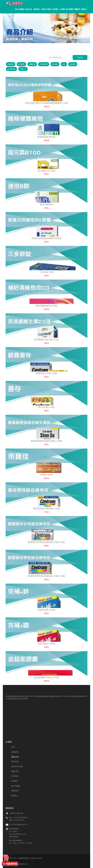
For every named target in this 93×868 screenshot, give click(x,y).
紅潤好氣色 (44, 64)
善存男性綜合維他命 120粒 (47, 509)
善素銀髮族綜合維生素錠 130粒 (47, 441)
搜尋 (80, 57)
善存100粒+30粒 (46, 407)
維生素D (73, 64)
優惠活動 (15, 771)
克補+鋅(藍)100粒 (46, 610)
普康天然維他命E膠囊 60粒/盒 (47, 238)
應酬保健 (32, 64)
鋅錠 (64, 64)
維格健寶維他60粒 (46, 137)
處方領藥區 (70, 9)
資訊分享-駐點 (46, 9)
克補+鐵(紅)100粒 (46, 644)
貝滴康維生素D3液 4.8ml (46, 340)
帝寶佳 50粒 (46, 475)
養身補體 (21, 64)
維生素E (55, 64)
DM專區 (62, 9)
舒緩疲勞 (11, 64)
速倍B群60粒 (46, 204)
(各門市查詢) (14, 837)
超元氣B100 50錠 (47, 171)
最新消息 (37, 9)
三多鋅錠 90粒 (46, 272)
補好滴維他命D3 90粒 (46, 306)
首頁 (16, 9)
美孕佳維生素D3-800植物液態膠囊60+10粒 (46, 103)
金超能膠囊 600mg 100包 (46, 677)
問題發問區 (12, 864)
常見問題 (55, 9)
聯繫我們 (77, 9)
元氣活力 (23, 69)
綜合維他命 (11, 69)
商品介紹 (29, 9)
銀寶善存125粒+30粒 (46, 373)
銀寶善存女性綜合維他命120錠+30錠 (46, 542)
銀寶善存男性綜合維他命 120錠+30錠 (47, 576)
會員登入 (84, 9)
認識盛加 (22, 9)
